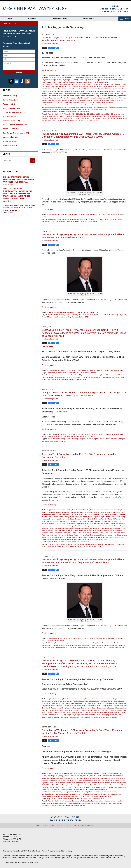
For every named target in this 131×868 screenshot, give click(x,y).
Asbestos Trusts (56, 703)
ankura (116, 114)
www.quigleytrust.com (101, 109)
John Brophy (115, 526)
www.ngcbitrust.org (100, 107)
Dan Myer (108, 544)
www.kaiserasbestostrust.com (86, 105)
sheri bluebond (80, 96)
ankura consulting (68, 219)
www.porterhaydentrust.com (83, 109)
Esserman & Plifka (76, 521)
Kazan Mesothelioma (110, 87)
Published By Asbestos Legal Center (114, 9)
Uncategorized (93, 98)
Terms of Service (62, 851)
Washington (120, 647)
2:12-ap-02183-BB (107, 114)
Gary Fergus (116, 544)
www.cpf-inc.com (100, 100)
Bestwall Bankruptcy (108, 375)
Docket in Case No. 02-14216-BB (60, 77)
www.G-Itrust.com (70, 103)
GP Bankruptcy (106, 377)
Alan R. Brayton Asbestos (106, 75)
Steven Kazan (93, 121)
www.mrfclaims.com (86, 107)
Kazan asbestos (77, 87)
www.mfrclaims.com (72, 107)
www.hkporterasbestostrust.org (52, 105)
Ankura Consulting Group (88, 713)
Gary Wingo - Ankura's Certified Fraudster (86, 715)
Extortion (107, 521)
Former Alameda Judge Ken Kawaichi (111, 77)
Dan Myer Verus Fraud (88, 778)
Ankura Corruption (93, 439)
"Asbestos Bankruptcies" (56, 710)
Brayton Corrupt (98, 517)
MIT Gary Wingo (74, 93)
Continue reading (49, 70)
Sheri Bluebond (80, 121)
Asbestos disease (106, 512)
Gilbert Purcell (52, 546)
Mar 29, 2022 (47, 347)
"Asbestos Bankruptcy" (55, 114)
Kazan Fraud (59, 717)
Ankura (92, 510)
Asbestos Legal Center (30, 862)
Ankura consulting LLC (116, 510)
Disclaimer (56, 825)
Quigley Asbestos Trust (86, 785)
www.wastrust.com (82, 112)
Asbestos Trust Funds (70, 514)
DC (76, 645)
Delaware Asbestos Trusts (103, 519)
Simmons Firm (83, 379)
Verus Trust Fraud (59, 787)
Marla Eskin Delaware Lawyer (112, 528)
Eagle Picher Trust (52, 521)
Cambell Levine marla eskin (84, 519)
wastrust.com (46, 100)
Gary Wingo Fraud (77, 80)
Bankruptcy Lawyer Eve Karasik (114, 514)
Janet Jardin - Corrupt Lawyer (85, 526)
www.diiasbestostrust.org (114, 100)
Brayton (52, 116)
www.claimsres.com (86, 100)
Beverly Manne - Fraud (72, 517)
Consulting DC (72, 312)
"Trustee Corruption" (54, 713)
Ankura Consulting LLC (82, 219)
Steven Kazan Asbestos (109, 215)
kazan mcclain (97, 87)
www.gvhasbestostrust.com (86, 103)
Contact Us (91, 19)
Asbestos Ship (112, 701)
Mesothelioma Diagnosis (54, 91)
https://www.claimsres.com (81, 84)
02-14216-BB (85, 114)
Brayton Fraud (115, 713)
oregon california (110, 93)
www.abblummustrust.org (70, 100)
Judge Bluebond (104, 84)
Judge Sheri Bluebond (58, 87)
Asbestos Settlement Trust (98, 701)
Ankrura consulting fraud (63, 643)
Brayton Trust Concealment (65, 116)
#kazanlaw (93, 75)
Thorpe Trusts (103, 533)
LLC (92, 717)
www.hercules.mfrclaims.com (106, 103)
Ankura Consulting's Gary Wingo (53, 512)
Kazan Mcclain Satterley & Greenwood (109, 119)
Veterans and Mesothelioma (108, 98)
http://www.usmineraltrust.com (97, 82)
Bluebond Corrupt (86, 517)
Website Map (79, 825)
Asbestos (64, 215)
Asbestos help (47, 514)
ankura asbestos (78, 643)
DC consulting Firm (108, 315)
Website (34, 19)
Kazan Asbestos (54, 119)
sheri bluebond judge (93, 96)
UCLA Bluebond (82, 98)
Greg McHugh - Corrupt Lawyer (94, 80)
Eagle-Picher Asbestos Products (87, 77)
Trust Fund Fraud (55, 98)
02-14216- (76, 114)
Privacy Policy (47, 851)
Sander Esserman (54, 96)
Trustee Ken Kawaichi (69, 98)
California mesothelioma (83, 116)
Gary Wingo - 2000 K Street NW (98, 645)
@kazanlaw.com (74, 75)
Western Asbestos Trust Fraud (84, 535)
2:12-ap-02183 (95, 114)
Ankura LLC (78, 512)
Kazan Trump (88, 528)
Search (33, 160)
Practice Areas (62, 19)
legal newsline (53, 379)
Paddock (72, 379)
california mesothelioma (66, 519)
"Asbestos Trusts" (53, 544)
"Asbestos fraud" (87, 710)
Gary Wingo (66, 80)
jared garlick (61, 546)
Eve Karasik (99, 521)
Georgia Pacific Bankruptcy (91, 377)
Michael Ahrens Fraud (60, 93)
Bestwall (97, 375)
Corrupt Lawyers (74, 778)
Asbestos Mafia (84, 215)
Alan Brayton (74, 544)
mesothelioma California (103, 89)
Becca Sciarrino (47, 517)
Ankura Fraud (104, 439)
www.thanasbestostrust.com (51, 112)
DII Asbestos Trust (119, 519)
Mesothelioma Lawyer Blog (35, 8)
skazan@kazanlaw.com (108, 96)
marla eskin (97, 528)
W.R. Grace (123, 98)
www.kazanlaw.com (103, 105)
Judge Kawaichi (116, 84)
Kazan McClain (90, 119)
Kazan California (66, 119)
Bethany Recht (58, 517)
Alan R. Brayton (54, 312)
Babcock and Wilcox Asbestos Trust (91, 514)
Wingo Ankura (56, 100)
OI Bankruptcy (63, 379)
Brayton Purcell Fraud (49, 778)
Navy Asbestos (85, 93)
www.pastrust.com (48, 109)
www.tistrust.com (67, 112)
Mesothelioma (89, 89)
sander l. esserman (67, 96)
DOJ (74, 77)
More (126, 19)
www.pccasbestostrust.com (64, 109)
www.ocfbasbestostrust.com (117, 107)
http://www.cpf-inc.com (49, 82)
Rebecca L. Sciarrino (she (88, 530)
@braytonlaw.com (55, 75)
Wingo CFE (84, 317)
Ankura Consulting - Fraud (106, 643)
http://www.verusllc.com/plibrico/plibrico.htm (56, 84)
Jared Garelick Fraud (103, 526)
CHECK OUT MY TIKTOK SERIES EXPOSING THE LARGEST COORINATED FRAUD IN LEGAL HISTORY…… (19, 179)
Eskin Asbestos (64, 521)
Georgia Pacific (76, 377)
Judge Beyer (116, 377)
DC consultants (50, 441)
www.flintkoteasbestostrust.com (52, 103)
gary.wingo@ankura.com (74, 221)
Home (11, 19)
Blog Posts (91, 825)
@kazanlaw (68, 114)
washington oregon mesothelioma (62, 535)
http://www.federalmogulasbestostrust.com (72, 82)
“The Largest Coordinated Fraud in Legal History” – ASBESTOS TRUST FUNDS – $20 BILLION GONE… (19, 207)
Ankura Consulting (102, 510)
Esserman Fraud (89, 521)
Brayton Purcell (110, 517)
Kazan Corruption (78, 119)
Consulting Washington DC (91, 315)
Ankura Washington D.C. (113, 219)
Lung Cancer (79, 89)
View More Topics (10, 145)
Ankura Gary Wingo (97, 219)
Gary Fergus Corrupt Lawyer (51, 80)
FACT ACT (115, 521)
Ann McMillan (88, 512)
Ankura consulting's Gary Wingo (64, 645)
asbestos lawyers (88, 375)
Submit (19, 72)
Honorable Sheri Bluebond (115, 80)
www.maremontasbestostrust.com (53, 107)
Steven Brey (67, 533)
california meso (52, 519)
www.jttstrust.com (69, 105)
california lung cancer (94, 703)
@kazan (65, 75)
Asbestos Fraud (73, 215)
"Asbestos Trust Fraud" (101, 710)
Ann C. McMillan (47, 641)
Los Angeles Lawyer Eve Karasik (63, 89)
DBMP (118, 375)
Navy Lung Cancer (97, 93)
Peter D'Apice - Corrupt (70, 530)
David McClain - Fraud (99, 116)
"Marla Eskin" (65, 544)
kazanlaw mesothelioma (115, 706)
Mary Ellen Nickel (58, 121)
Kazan (69, 87)
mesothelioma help (93, 91)
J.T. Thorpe (94, 84)
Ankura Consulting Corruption (76, 439)
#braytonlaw (84, 75)
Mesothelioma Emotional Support (75, 91)
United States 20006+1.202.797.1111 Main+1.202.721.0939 (93, 647)
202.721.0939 (54, 774)
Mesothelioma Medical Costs (110, 91)
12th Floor (51, 643)
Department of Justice (49, 221)
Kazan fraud (87, 87)
